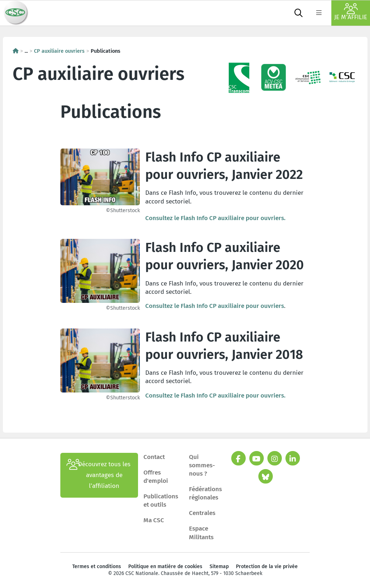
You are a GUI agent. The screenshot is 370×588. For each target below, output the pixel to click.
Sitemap (219, 566)
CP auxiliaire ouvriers (59, 51)
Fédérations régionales (205, 493)
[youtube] (257, 458)
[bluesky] (266, 476)
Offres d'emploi (156, 477)
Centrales (202, 513)
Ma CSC (154, 520)
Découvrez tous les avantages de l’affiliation (98, 475)
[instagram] (275, 458)
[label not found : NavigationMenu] (319, 13)
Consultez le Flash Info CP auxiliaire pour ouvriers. (215, 218)
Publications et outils (161, 501)
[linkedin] (293, 458)
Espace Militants (201, 533)
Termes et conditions (97, 566)
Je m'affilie (351, 12)
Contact (154, 457)
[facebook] (238, 458)
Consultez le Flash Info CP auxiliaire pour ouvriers (215, 306)
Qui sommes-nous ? (202, 465)
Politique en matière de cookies (165, 566)
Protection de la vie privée (267, 566)
